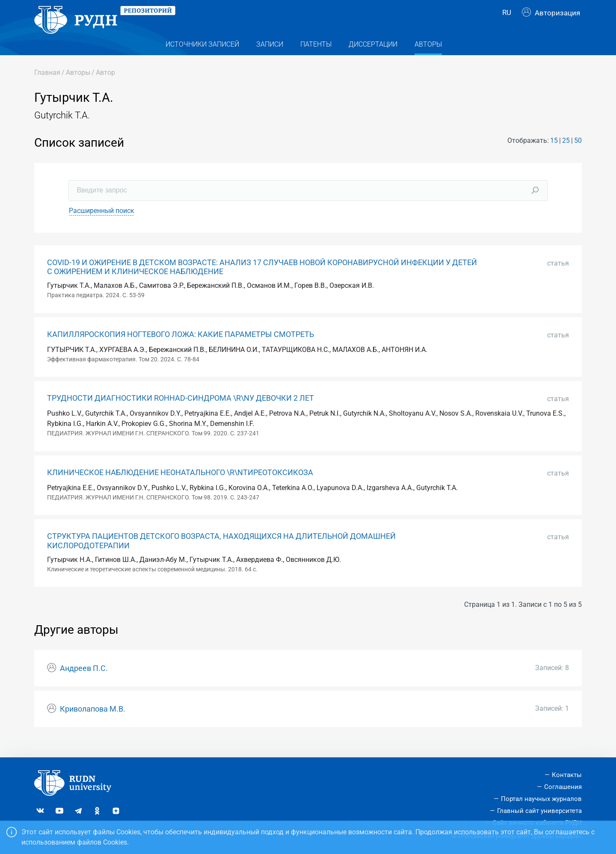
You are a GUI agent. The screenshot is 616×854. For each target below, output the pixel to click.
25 (566, 154)
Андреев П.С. (84, 682)
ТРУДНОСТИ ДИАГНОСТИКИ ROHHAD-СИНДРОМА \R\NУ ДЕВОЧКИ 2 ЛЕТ (181, 411)
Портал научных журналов (541, 799)
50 (578, 154)
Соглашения (563, 787)
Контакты (567, 775)
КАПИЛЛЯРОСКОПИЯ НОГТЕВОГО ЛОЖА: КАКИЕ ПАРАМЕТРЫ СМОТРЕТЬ (181, 348)
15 (554, 154)
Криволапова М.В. (93, 722)
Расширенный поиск (102, 224)
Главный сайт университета (539, 811)
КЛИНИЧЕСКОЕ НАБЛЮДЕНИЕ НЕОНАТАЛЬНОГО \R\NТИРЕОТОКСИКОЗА (180, 486)
